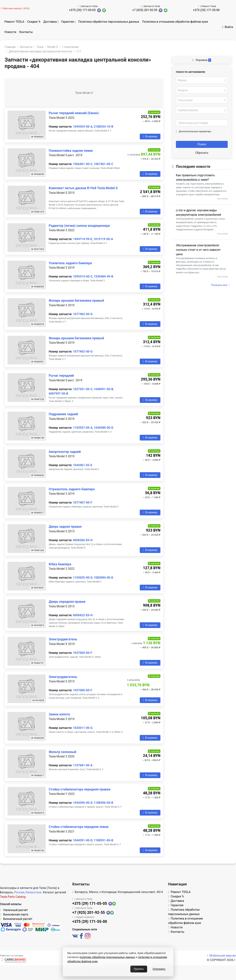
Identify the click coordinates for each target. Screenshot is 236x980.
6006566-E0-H (83, 540)
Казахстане (34, 892)
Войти (228, 27)
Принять (139, 969)
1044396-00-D (83, 803)
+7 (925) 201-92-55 (145, 10)
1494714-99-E (83, 239)
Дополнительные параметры (194, 131)
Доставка (50, 22)
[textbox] (201, 80)
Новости (10, 32)
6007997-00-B (58, 394)
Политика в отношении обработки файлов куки (175, 22)
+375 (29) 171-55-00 (206, 10)
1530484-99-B (103, 276)
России (19, 892)
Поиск (202, 144)
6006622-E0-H (83, 615)
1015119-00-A (103, 239)
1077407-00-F (83, 503)
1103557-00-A (83, 428)
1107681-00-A (83, 765)
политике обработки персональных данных (107, 957)
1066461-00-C (83, 164)
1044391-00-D (83, 840)
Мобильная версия (221, 956)
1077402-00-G (83, 314)
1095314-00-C (83, 276)
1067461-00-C (103, 164)
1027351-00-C (83, 389)
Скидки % (34, 22)
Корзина (202, 60)
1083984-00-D (103, 578)
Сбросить (202, 153)
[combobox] (202, 80)
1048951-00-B (103, 389)
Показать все (220, 285)
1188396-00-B (103, 803)
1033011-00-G (83, 728)
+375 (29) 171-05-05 (82, 10)
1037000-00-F (83, 653)
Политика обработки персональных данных (109, 22)
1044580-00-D (104, 428)
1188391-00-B (103, 840)
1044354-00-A (83, 127)
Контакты (26, 32)
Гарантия (68, 22)
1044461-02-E (83, 465)
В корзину (150, 136)
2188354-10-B (104, 127)
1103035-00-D (83, 578)
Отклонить (159, 969)
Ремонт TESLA (14, 22)
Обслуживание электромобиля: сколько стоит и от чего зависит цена (198, 250)
